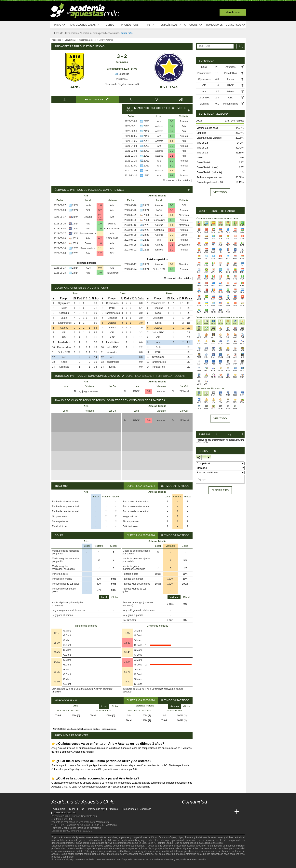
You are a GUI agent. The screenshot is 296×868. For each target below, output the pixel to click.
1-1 (172, 141)
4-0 (217, 79)
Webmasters (102, 822)
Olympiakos (64, 303)
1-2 (100, 253)
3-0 (172, 121)
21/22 (146, 131)
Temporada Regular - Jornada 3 (122, 84)
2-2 (171, 264)
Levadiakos (184, 245)
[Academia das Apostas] (193, 812)
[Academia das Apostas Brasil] (200, 812)
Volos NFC (159, 269)
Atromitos (184, 215)
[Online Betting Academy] (207, 812)
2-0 (172, 146)
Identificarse (233, 12)
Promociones (214, 25)
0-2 (172, 126)
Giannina (159, 230)
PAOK (88, 268)
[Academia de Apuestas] (215, 812)
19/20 (146, 171)
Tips (150, 25)
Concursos (235, 25)
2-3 (217, 98)
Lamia (88, 205)
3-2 (100, 210)
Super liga (122, 74)
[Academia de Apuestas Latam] (222, 812)
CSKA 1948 (112, 238)
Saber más (127, 33)
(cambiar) (205, 442)
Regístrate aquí (89, 816)
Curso (110, 25)
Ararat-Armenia (112, 229)
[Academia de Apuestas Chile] (185, 812)
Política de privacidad (89, 828)
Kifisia (64, 362)
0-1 (171, 245)
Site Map (56, 819)
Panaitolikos (112, 273)
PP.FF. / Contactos (107, 825)
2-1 (172, 156)
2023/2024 (122, 79)
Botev (88, 243)
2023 (75, 238)
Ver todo (220, 192)
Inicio (60, 25)
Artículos (193, 25)
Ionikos (159, 250)
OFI (88, 210)
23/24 (75, 205)
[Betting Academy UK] (229, 812)
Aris (75, 87)
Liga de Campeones (185, 843)
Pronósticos (130, 25)
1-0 (172, 136)
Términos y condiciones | (65, 828)
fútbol (154, 837)
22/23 (146, 121)
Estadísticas (171, 25)
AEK (112, 253)
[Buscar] (240, 46)
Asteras (169, 87)
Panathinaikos (88, 248)
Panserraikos (64, 347)
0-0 (100, 268)
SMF (70, 819)
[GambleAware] (61, 865)
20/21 (146, 141)
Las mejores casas (85, 25)
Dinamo (88, 217)
